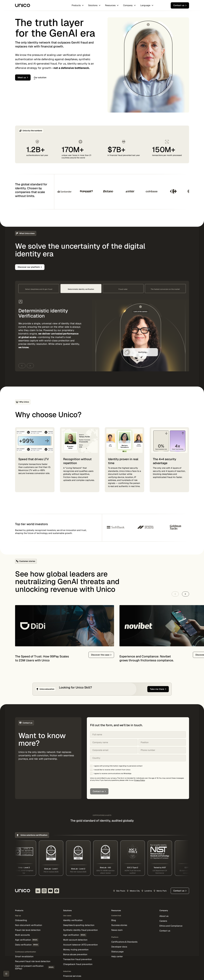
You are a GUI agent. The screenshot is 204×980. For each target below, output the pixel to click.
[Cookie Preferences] (6, 974)
